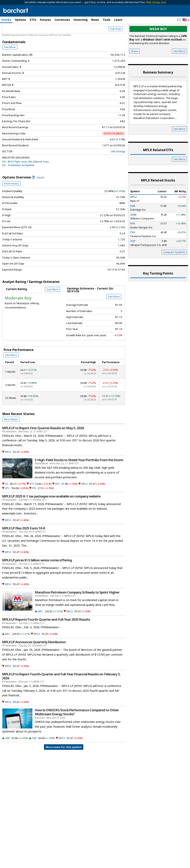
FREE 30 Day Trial (156, 2)
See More (10, 64)
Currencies (62, 20)
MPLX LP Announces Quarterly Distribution (34, 659)
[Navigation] (37, 34)
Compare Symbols (174, 269)
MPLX (8, 469)
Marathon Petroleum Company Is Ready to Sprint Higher (77, 609)
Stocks (6, 20)
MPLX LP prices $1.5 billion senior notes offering (37, 577)
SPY (7, 505)
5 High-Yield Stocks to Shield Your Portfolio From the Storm (79, 477)
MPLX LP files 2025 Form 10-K (24, 545)
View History (11, 200)
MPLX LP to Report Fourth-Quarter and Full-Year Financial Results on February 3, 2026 (61, 693)
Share (134, 68)
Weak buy (158, 46)
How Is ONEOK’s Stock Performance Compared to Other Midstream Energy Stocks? (77, 729)
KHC (57, 501)
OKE (34, 755)
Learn (118, 20)
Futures (45, 20)
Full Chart (116, 46)
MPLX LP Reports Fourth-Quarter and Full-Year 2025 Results (46, 637)
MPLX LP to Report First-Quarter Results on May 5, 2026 (43, 445)
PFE (34, 505)
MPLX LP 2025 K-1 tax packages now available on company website (51, 513)
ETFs (33, 20)
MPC (40, 629)
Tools (107, 20)
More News (11, 436)
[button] (186, 20)
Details (38, 195)
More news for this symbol (64, 764)
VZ (6, 501)
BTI (32, 501)
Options (20, 20)
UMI (7, 755)
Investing (81, 20)
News (95, 20)
